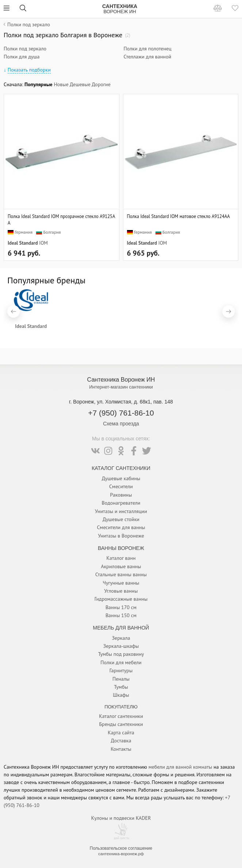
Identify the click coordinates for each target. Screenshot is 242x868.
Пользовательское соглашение (121, 848)
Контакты (121, 749)
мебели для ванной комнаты (180, 767)
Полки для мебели (121, 662)
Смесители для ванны (121, 527)
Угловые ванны (121, 591)
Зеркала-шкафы (121, 646)
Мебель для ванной (121, 628)
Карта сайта (121, 733)
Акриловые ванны (121, 566)
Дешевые (80, 84)
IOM (43, 243)
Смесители (121, 486)
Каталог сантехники (121, 716)
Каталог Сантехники (121, 468)
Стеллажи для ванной (148, 57)
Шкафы (121, 695)
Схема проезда (121, 424)
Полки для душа (22, 57)
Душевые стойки (121, 519)
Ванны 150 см (121, 615)
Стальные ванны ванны (121, 574)
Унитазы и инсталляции (121, 511)
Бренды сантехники (121, 724)
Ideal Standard (23, 243)
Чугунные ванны (121, 583)
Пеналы (121, 679)
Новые (61, 84)
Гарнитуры (121, 670)
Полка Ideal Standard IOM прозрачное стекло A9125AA (61, 219)
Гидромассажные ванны (121, 599)
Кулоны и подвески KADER (121, 818)
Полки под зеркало (25, 49)
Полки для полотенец (148, 49)
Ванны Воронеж (121, 548)
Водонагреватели (121, 503)
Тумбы (121, 687)
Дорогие (101, 84)
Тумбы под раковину (121, 654)
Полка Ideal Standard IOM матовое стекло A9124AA (178, 216)
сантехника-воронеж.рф (121, 854)
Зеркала (121, 638)
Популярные (39, 84)
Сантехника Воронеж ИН (121, 379)
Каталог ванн (121, 558)
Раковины (121, 495)
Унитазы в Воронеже (121, 536)
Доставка (121, 741)
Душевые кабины (121, 478)
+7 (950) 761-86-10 (121, 413)
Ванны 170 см (121, 607)
